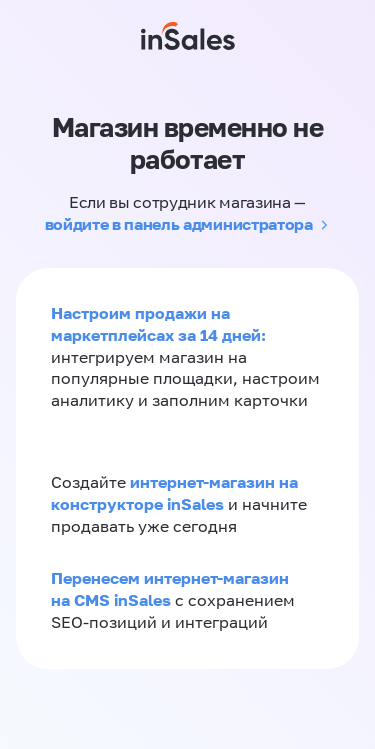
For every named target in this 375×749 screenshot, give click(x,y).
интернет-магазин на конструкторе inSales (174, 493)
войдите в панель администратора (179, 224)
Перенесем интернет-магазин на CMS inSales (170, 589)
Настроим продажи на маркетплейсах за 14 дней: (158, 324)
